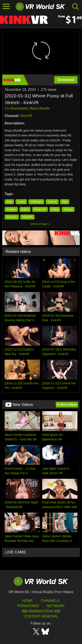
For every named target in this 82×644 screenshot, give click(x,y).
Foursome (12, 217)
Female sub (40, 209)
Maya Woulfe (39, 108)
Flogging (68, 209)
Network (56, 606)
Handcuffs (27, 217)
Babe (9, 202)
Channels (50, 601)
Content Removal (41, 616)
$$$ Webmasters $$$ (41, 611)
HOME (28, 601)
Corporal (52, 202)
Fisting (55, 209)
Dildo (65, 202)
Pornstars (28, 606)
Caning (21, 202)
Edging (25, 209)
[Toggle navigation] (6, 7)
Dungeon (11, 209)
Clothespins (36, 202)
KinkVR (26, 116)
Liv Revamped (16, 108)
